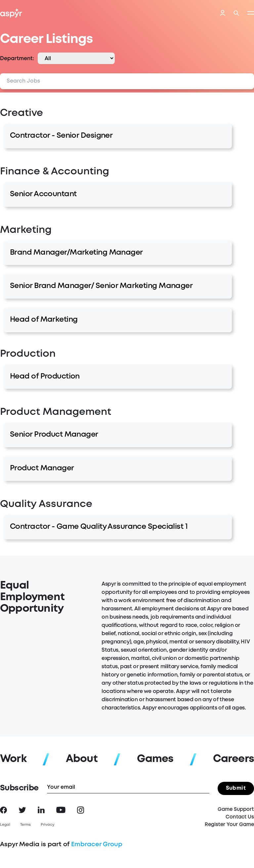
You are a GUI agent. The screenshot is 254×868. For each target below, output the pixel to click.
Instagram (81, 810)
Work (13, 759)
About (82, 759)
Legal (5, 825)
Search (236, 13)
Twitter (22, 810)
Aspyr (11, 13)
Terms (25, 825)
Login (223, 14)
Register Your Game (229, 825)
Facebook (3, 810)
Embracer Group (97, 844)
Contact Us (240, 817)
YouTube (61, 810)
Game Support (236, 810)
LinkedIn (41, 810)
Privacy (48, 825)
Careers (233, 759)
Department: (17, 59)
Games (155, 759)
